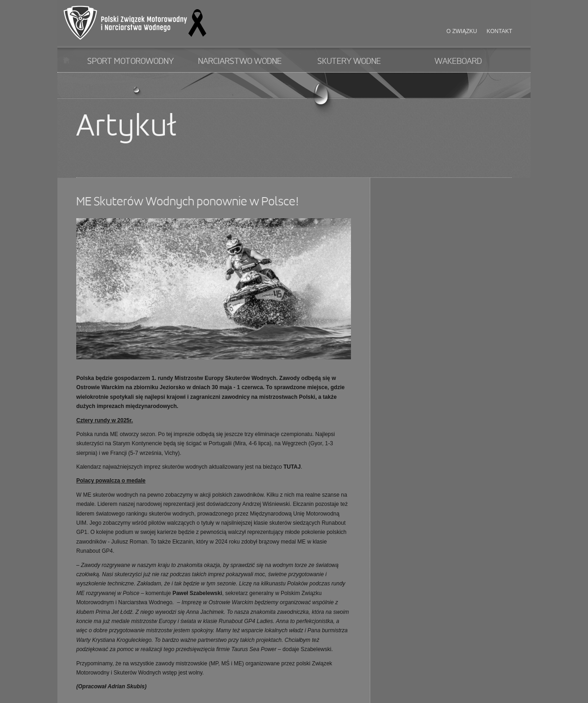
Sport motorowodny (130, 62)
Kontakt (499, 31)
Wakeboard (458, 62)
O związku (462, 31)
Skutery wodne (349, 62)
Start (66, 60)
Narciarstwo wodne (240, 62)
